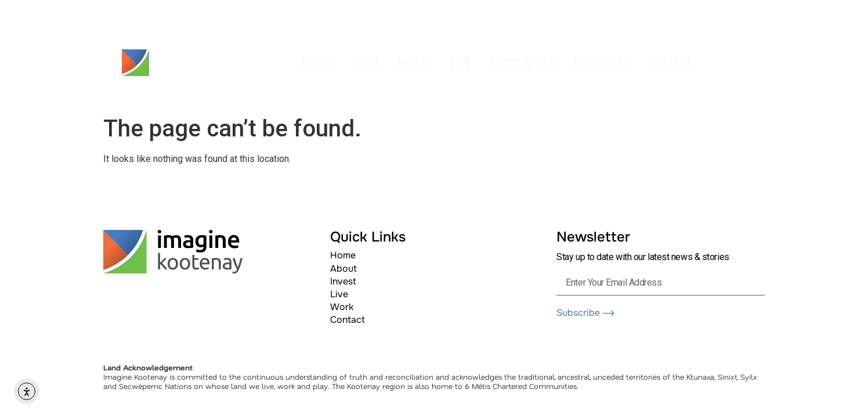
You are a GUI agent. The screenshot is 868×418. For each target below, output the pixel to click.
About (343, 269)
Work (342, 307)
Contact (348, 320)
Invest (343, 281)
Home (343, 255)
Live (339, 294)
